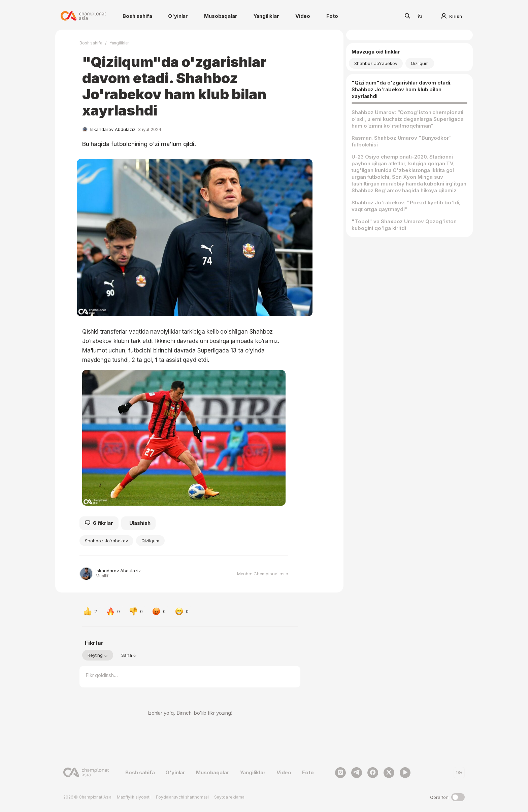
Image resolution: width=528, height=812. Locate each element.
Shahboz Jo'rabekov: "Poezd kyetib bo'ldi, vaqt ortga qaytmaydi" (406, 206)
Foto (332, 16)
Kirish (452, 16)
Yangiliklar (266, 16)
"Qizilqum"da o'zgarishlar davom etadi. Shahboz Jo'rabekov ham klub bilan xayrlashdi (402, 89)
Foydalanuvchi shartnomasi (182, 797)
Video (303, 16)
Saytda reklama (229, 797)
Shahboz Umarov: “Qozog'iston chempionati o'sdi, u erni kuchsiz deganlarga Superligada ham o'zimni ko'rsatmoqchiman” (408, 119)
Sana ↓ (129, 655)
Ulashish (140, 523)
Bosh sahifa (137, 16)
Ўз (420, 16)
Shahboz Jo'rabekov (106, 541)
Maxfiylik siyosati (134, 797)
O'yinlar (178, 16)
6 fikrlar (99, 523)
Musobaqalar (221, 16)
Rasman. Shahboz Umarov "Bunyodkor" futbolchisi (402, 141)
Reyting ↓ (98, 655)
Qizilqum (150, 541)
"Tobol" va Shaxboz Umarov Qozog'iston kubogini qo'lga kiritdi (404, 225)
